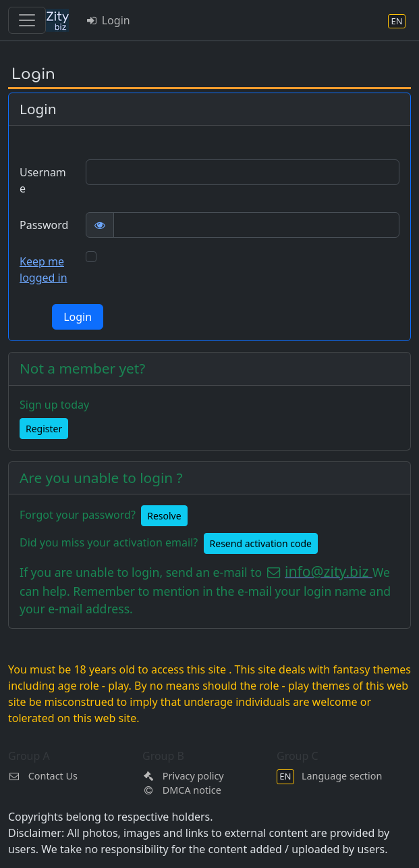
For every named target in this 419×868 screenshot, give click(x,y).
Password (44, 225)
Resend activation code (261, 543)
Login (108, 20)
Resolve (164, 516)
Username (43, 180)
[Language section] (397, 21)
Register (44, 429)
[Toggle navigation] (27, 20)
